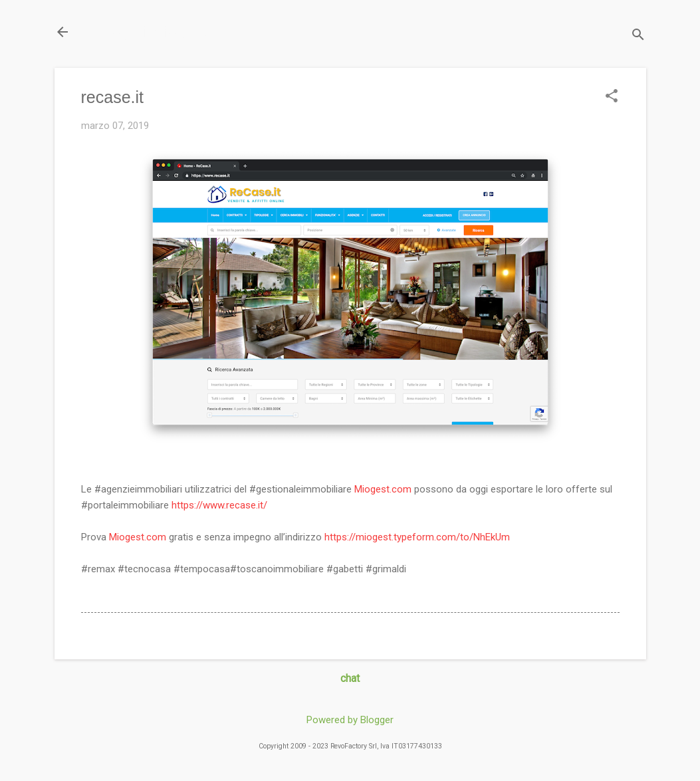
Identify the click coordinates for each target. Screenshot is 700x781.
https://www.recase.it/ (219, 505)
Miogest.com (383, 489)
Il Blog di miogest (147, 32)
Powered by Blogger (350, 720)
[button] (612, 97)
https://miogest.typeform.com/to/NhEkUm (417, 537)
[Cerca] (638, 36)
